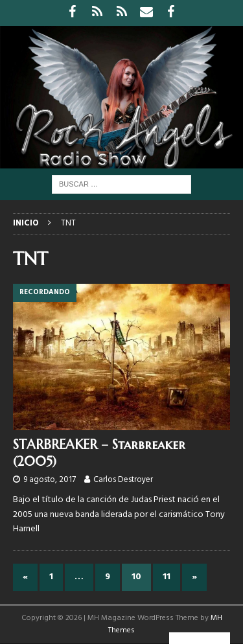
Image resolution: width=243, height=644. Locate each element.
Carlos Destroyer (123, 480)
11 (167, 577)
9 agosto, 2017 (50, 480)
